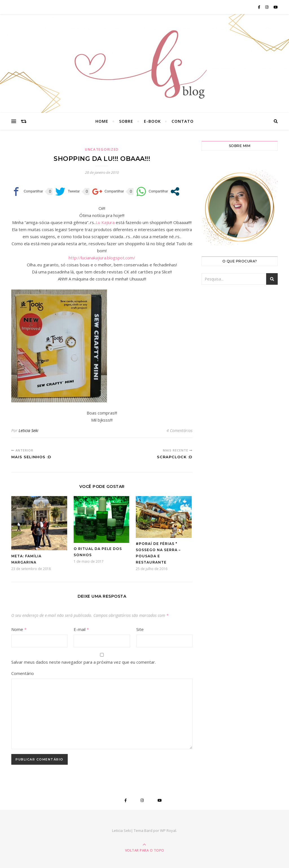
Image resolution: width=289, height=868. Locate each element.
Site (140, 629)
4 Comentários (179, 430)
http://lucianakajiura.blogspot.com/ (102, 258)
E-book (152, 121)
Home (102, 121)
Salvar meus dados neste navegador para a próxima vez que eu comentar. (84, 662)
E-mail (81, 629)
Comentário (23, 673)
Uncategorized (102, 149)
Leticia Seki (29, 430)
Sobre (126, 121)
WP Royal (168, 830)
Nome (19, 629)
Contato (183, 121)
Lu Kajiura (105, 222)
